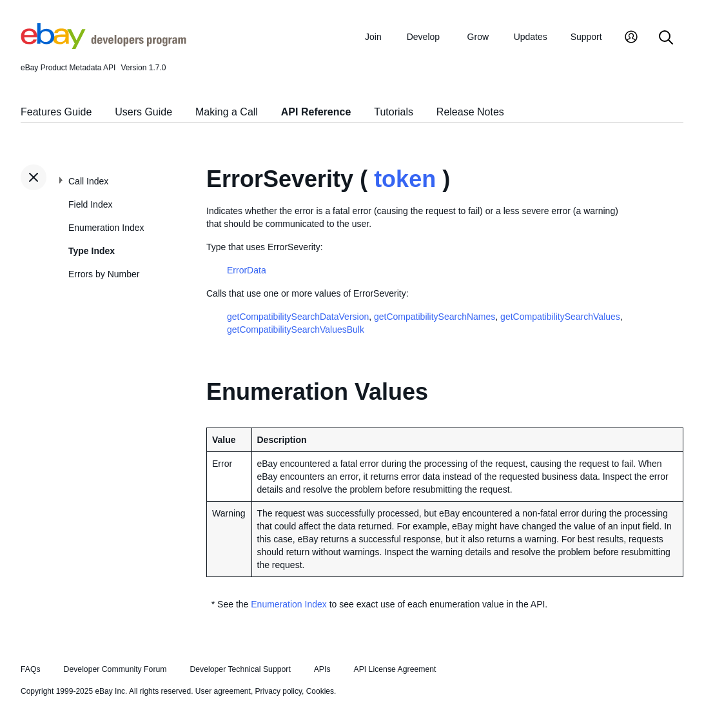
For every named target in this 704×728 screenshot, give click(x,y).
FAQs (31, 669)
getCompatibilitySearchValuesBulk (296, 330)
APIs (322, 669)
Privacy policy (279, 691)
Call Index (88, 181)
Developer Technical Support (240, 669)
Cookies (320, 691)
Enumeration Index (106, 228)
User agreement (223, 691)
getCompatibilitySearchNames (435, 317)
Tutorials (394, 112)
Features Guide (56, 112)
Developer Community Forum (115, 669)
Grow (478, 37)
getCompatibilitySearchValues (560, 317)
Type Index (92, 251)
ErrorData (247, 270)
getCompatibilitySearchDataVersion (298, 317)
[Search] (666, 38)
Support (586, 37)
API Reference (316, 112)
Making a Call (227, 112)
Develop (423, 37)
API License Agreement (395, 669)
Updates (531, 37)
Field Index (90, 204)
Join (373, 37)
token (405, 179)
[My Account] (631, 38)
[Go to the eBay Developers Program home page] (103, 46)
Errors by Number (104, 274)
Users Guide (143, 112)
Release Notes (470, 112)
